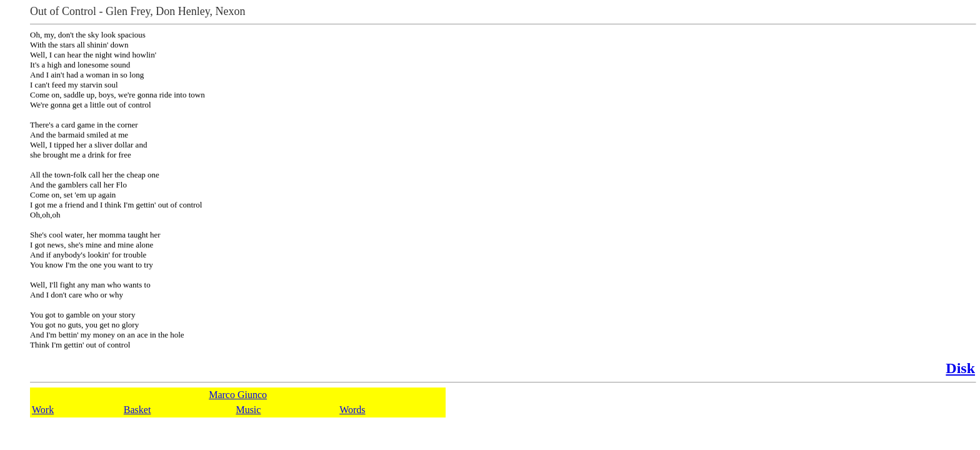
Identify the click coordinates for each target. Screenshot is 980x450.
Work (43, 410)
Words (352, 410)
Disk (960, 368)
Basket (137, 410)
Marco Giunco (238, 395)
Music (248, 410)
